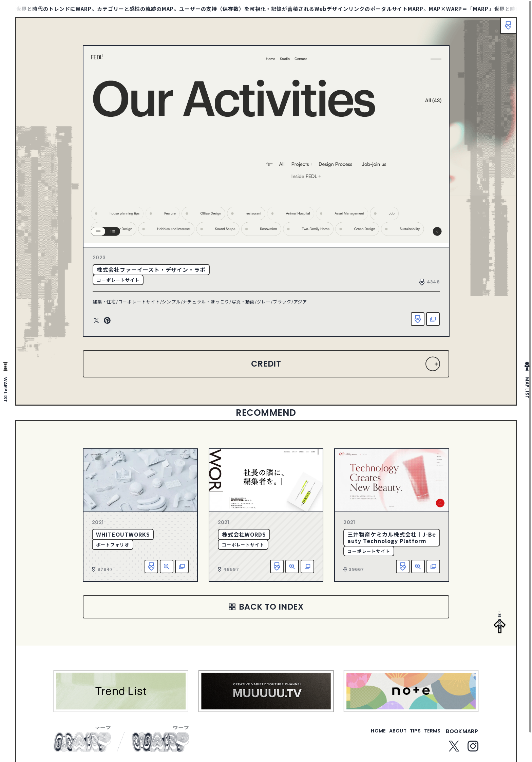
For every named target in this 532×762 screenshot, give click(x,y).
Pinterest (107, 321)
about (384, 735)
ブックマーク (505, 29)
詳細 (167, 566)
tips (407, 735)
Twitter (96, 321)
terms (430, 735)
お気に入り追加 (418, 319)
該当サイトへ (433, 319)
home (359, 735)
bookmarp (462, 735)
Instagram (473, 750)
